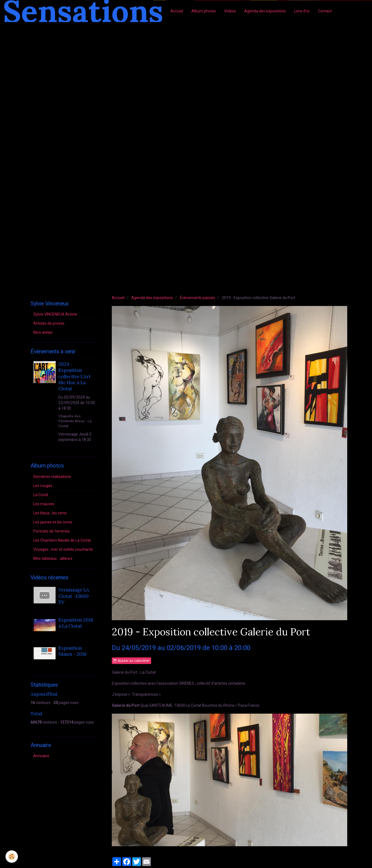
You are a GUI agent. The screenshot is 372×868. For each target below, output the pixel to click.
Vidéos (230, 11)
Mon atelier (43, 332)
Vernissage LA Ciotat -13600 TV (74, 596)
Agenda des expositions (265, 11)
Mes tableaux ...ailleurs (53, 558)
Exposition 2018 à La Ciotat (76, 623)
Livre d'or (302, 11)
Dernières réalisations (52, 477)
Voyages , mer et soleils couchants (63, 549)
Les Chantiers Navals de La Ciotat (62, 540)
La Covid (41, 495)
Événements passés (197, 298)
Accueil (177, 11)
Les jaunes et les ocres (53, 522)
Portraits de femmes (51, 531)
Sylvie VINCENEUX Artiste (55, 314)
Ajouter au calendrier (131, 661)
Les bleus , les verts (50, 513)
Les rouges (43, 486)
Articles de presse (49, 323)
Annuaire (41, 756)
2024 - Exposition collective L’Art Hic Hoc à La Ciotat (74, 376)
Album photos (204, 11)
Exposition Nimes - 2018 (73, 651)
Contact (325, 11)
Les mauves (44, 504)
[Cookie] (12, 857)
